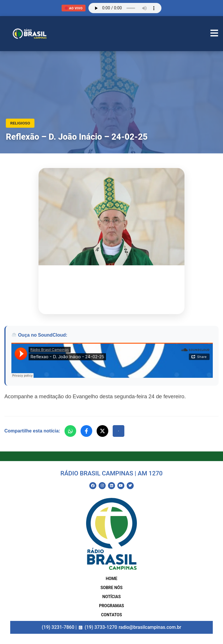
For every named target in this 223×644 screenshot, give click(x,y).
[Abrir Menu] (214, 34)
